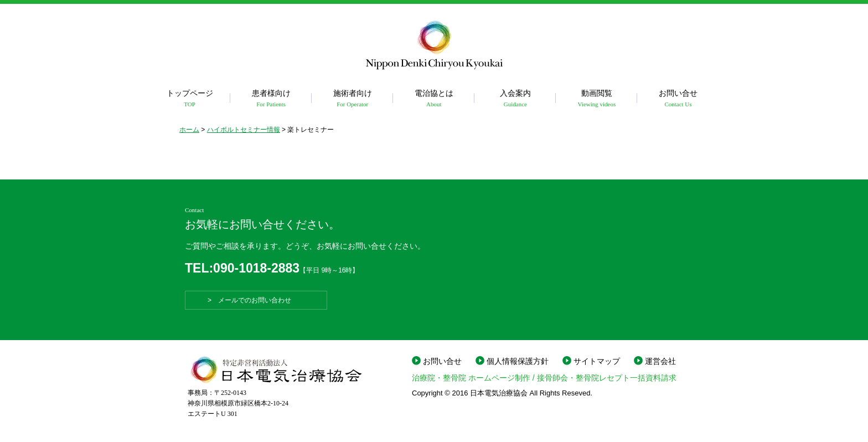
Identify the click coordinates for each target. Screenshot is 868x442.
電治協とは (434, 99)
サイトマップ (597, 361)
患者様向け (271, 99)
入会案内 (515, 99)
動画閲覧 (596, 99)
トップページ (190, 99)
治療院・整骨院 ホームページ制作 (471, 378)
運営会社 (660, 361)
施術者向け (352, 99)
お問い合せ (678, 99)
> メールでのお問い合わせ (256, 300)
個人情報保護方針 (518, 361)
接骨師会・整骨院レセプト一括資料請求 (607, 378)
